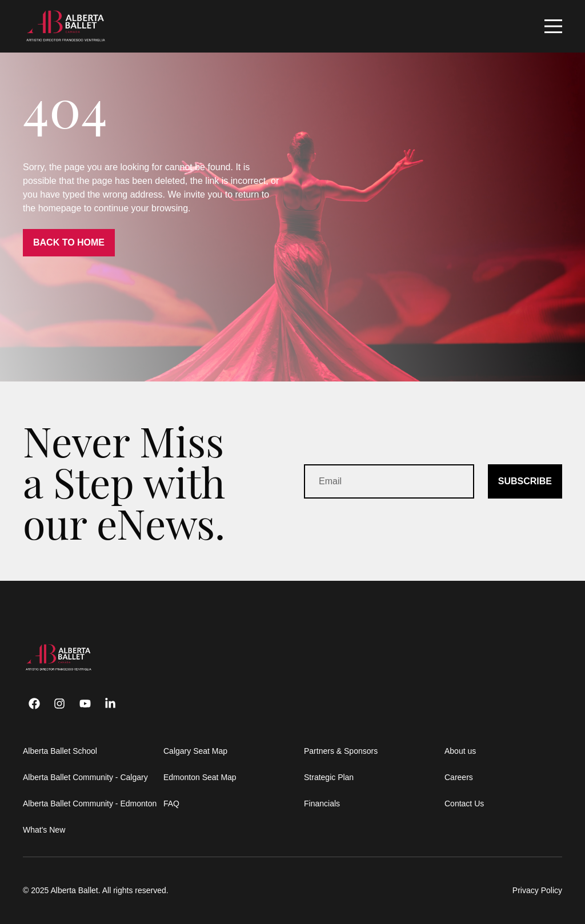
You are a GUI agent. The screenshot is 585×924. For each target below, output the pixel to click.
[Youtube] (85, 704)
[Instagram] (59, 704)
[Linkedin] (110, 704)
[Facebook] (34, 704)
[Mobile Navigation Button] (553, 26)
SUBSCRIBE (525, 481)
